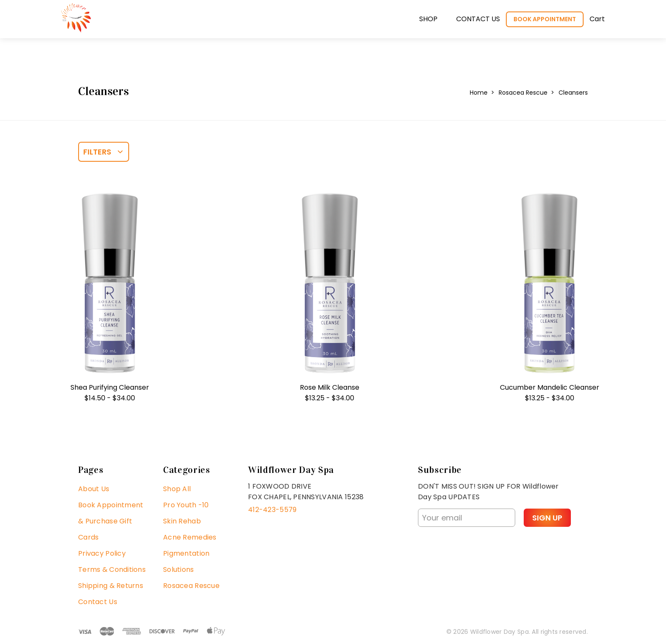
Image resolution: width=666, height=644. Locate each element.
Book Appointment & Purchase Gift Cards (111, 521)
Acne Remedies (190, 537)
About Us (94, 489)
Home (479, 93)
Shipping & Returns (111, 586)
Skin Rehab (182, 521)
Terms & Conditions (112, 569)
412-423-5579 (272, 510)
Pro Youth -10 (186, 505)
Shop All (177, 489)
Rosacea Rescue (523, 93)
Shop (428, 19)
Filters (97, 152)
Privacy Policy (102, 553)
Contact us (478, 19)
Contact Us (98, 602)
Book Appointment (545, 19)
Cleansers (573, 93)
